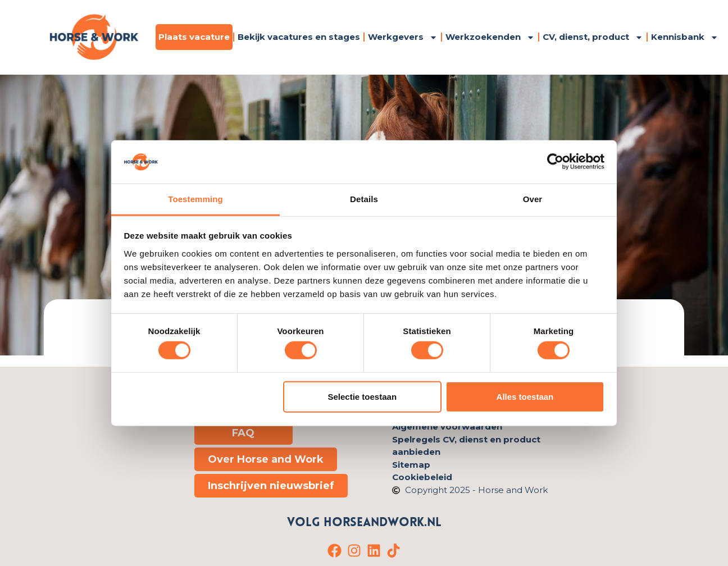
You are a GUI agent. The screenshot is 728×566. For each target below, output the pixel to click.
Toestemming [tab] (195, 199)
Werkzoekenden (490, 37)
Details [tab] (364, 199)
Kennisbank (685, 37)
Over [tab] (533, 199)
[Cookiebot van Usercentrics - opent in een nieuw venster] (555, 162)
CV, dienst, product (593, 37)
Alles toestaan (525, 396)
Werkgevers (403, 37)
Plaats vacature (194, 37)
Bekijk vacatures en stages (299, 37)
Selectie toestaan (363, 396)
